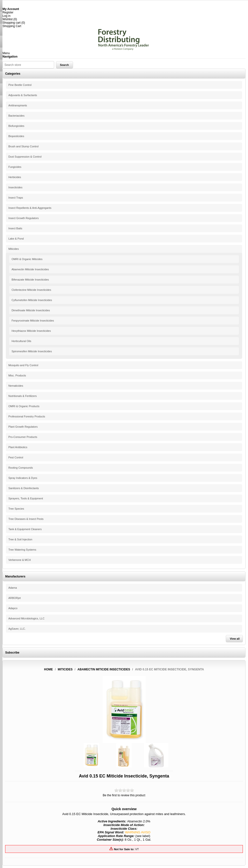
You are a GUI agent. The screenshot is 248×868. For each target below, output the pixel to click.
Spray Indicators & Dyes (23, 478)
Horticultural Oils (21, 341)
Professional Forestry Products (27, 416)
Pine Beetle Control (20, 85)
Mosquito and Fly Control (23, 365)
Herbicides (15, 177)
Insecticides (15, 187)
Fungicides (15, 167)
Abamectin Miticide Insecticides (30, 269)
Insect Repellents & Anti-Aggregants (30, 208)
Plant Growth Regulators (23, 427)
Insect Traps (16, 198)
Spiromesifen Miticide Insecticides (32, 351)
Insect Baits (15, 228)
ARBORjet (15, 598)
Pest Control (16, 457)
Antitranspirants (18, 105)
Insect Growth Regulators (23, 218)
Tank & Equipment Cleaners (25, 529)
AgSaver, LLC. (17, 629)
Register (8, 12)
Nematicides (16, 386)
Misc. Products (17, 375)
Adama (13, 588)
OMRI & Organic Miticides (27, 259)
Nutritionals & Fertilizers (22, 396)
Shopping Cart (12, 26)
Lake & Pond (16, 239)
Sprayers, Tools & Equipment (26, 498)
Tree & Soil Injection (20, 539)
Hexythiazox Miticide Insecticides (31, 331)
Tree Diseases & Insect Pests (26, 519)
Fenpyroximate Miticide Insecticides (33, 321)
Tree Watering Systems (22, 550)
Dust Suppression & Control (25, 157)
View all (235, 639)
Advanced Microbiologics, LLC (26, 618)
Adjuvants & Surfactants (23, 95)
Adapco (13, 608)
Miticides (14, 249)
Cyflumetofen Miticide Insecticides (32, 300)
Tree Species (16, 509)
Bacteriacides (16, 116)
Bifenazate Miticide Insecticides (30, 280)
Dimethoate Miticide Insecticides (31, 310)
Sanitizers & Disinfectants (24, 488)
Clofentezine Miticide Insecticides (31, 290)
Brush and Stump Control (23, 146)
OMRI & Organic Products (24, 406)
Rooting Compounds (21, 468)
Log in (6, 16)
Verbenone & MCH (20, 560)
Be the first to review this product (124, 795)
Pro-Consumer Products (23, 437)
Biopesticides (16, 136)
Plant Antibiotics (18, 447)
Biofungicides (16, 126)
